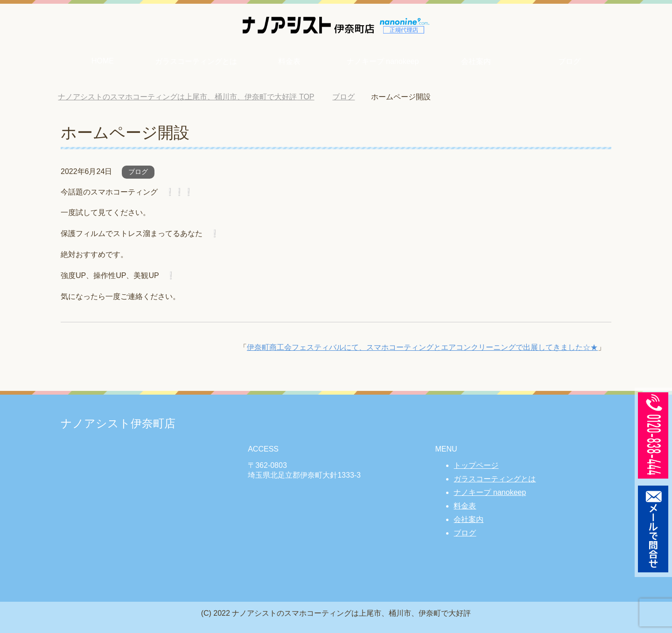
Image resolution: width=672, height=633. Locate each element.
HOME (103, 61)
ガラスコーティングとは (196, 61)
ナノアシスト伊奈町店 (118, 423)
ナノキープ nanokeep (383, 61)
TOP (186, 97)
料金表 (289, 61)
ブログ (569, 61)
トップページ (476, 465)
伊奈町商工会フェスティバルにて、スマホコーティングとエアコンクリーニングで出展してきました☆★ (422, 347)
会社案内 (476, 61)
